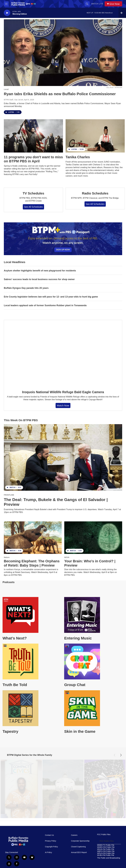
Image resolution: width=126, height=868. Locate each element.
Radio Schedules (95, 193)
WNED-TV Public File (106, 855)
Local (6, 89)
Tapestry (10, 731)
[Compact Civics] (21, 790)
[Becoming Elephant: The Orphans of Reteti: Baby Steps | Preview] (33, 538)
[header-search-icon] (87, 4)
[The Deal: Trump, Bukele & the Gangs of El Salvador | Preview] (63, 457)
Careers (74, 845)
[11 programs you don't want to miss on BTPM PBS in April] (33, 136)
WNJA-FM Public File (106, 859)
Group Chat (75, 685)
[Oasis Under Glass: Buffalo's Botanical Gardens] (63, 790)
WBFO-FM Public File (106, 861)
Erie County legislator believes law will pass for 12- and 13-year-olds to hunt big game (51, 297)
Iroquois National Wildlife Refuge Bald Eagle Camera (63, 392)
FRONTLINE (9, 495)
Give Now (114, 4)
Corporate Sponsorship (80, 851)
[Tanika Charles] (95, 136)
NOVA (67, 557)
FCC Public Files (104, 844)
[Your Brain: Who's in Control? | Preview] (93, 538)
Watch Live (97, 4)
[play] (7, 13)
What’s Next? (15, 638)
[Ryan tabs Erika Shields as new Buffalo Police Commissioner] (63, 53)
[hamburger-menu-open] (6, 4)
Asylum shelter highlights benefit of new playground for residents (40, 271)
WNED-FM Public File (106, 857)
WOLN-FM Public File (106, 863)
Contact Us (49, 845)
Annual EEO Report (79, 862)
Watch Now (63, 405)
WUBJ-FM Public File (106, 865)
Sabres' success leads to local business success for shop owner (39, 279)
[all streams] (122, 13)
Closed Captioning (78, 856)
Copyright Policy (51, 856)
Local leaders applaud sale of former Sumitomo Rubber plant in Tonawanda (45, 305)
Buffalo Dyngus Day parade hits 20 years (26, 288)
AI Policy (48, 862)
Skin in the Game (80, 731)
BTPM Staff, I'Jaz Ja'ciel (13, 100)
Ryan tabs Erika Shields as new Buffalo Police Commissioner (60, 94)
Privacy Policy (51, 851)
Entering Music (78, 638)
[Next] (121, 755)
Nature (7, 557)
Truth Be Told (15, 685)
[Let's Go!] (105, 790)
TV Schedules (33, 193)
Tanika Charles (78, 157)
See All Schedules (33, 207)
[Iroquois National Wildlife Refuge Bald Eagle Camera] (63, 353)
